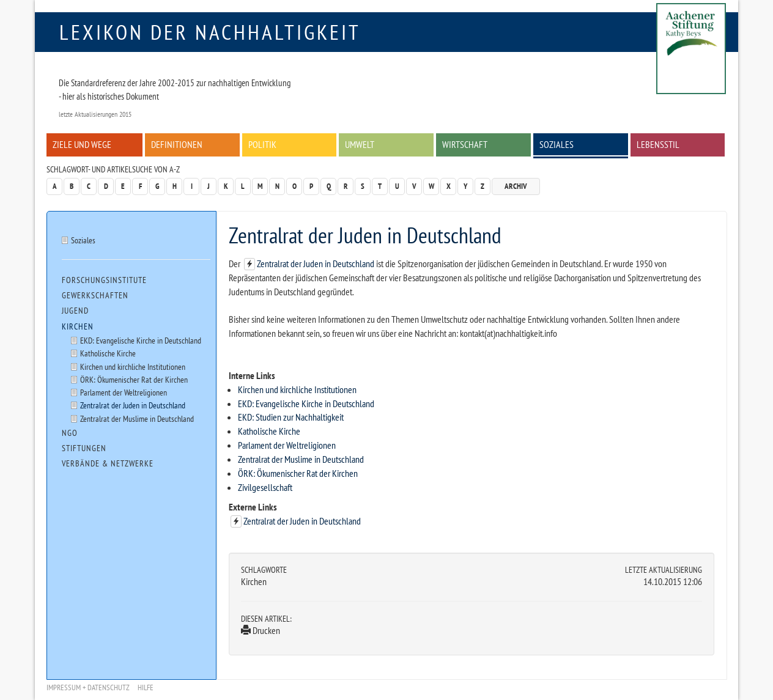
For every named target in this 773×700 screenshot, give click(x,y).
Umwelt (360, 144)
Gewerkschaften (95, 295)
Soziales (557, 144)
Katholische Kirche (269, 431)
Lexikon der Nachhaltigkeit (210, 32)
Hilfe (146, 687)
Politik (262, 144)
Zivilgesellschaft (265, 487)
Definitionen (177, 144)
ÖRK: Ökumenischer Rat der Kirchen (298, 473)
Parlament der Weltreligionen (287, 445)
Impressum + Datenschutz (88, 687)
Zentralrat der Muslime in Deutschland (301, 459)
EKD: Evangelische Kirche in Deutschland (306, 403)
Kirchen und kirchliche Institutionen (297, 389)
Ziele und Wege (82, 144)
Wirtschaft (465, 144)
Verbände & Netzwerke (108, 463)
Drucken (261, 630)
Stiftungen (84, 448)
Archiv (516, 186)
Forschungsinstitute (104, 280)
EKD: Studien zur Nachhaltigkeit (291, 417)
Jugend (75, 311)
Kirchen (78, 326)
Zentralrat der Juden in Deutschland (316, 263)
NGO (70, 433)
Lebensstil (658, 144)
